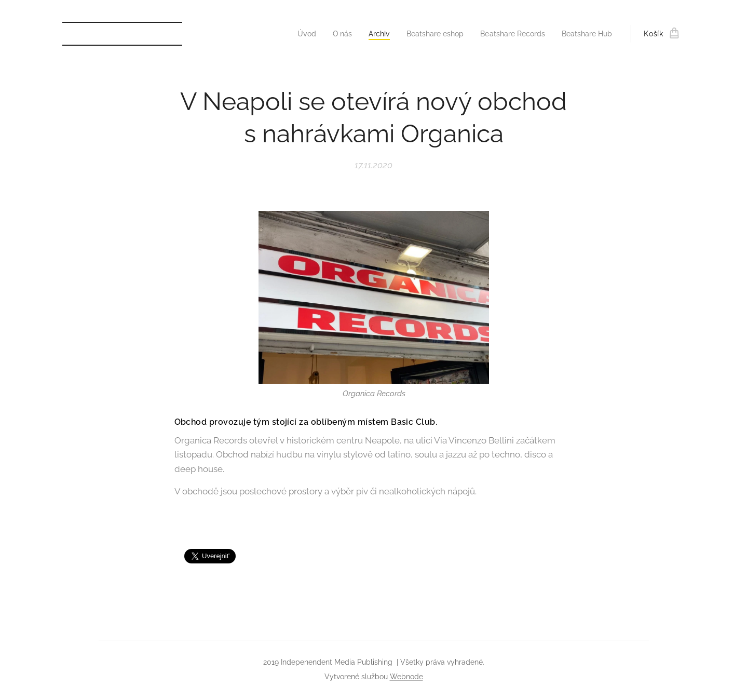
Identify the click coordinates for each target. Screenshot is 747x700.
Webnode (406, 677)
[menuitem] (289, 34)
